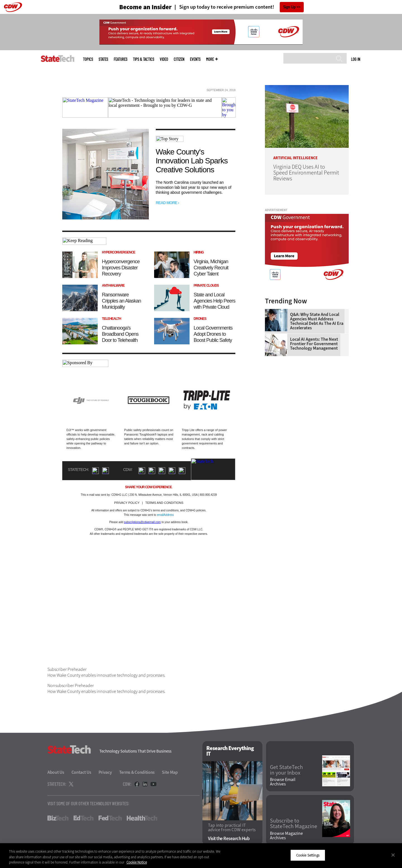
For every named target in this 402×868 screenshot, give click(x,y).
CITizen (179, 59)
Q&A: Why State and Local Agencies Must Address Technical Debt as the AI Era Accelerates (317, 321)
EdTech (83, 818)
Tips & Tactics (143, 59)
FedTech (110, 818)
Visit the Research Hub (229, 839)
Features (120, 59)
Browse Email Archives (283, 782)
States (103, 59)
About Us (56, 772)
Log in (356, 59)
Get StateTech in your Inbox (286, 770)
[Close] (393, 855)
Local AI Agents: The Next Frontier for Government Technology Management (314, 344)
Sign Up (289, 7)
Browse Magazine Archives (286, 836)
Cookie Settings (308, 855)
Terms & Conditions (137, 772)
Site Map (170, 772)
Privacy (105, 772)
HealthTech (142, 818)
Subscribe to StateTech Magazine (294, 824)
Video (164, 59)
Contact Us (81, 772)
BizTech (58, 818)
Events (195, 59)
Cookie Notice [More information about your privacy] (137, 862)
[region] (201, 856)
